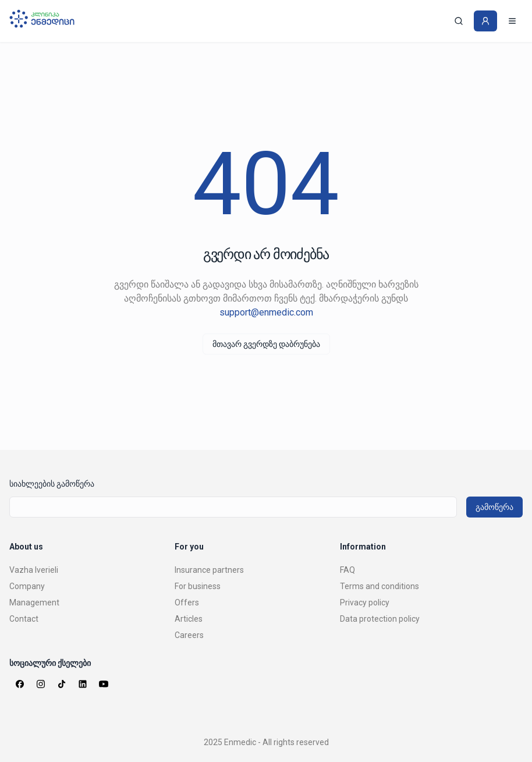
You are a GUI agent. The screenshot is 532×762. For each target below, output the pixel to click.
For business (198, 586)
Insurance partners (209, 570)
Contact (24, 619)
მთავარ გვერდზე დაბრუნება (266, 344)
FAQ (347, 570)
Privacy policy (365, 602)
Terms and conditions (380, 586)
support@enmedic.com (266, 312)
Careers (189, 635)
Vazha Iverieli (34, 570)
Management (34, 602)
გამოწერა (494, 507)
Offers (187, 602)
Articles (189, 619)
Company (27, 586)
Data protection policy (380, 619)
